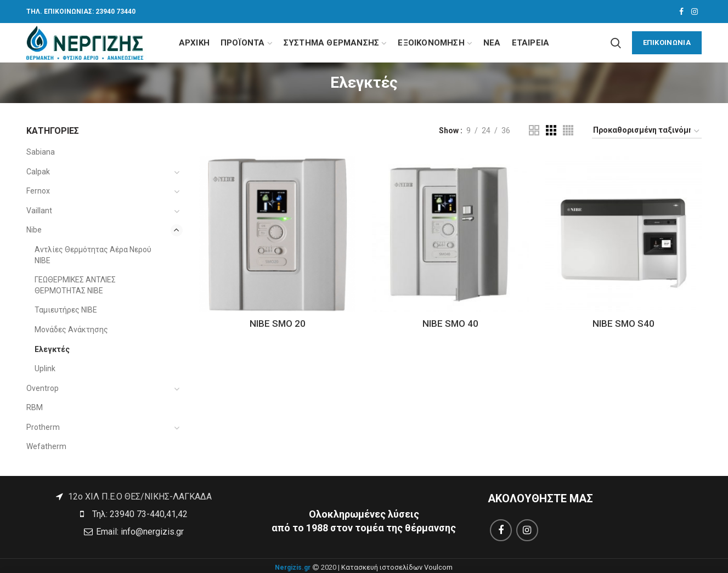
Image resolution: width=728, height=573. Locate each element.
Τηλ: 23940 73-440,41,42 (139, 514)
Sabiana (41, 152)
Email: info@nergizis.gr (139, 532)
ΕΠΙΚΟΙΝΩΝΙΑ (667, 42)
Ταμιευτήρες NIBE (66, 310)
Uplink (45, 368)
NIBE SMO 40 (450, 324)
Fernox (38, 191)
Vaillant (39, 211)
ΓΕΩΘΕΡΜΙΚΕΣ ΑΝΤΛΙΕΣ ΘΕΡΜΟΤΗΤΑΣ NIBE (75, 285)
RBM (35, 407)
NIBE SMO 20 (278, 324)
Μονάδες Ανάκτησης (71, 330)
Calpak (38, 172)
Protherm (43, 427)
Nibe (34, 230)
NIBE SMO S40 (623, 324)
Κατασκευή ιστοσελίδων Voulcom (397, 567)
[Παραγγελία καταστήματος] (647, 132)
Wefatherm (46, 446)
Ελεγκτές (52, 349)
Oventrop (43, 388)
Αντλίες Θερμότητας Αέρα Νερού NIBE (93, 255)
